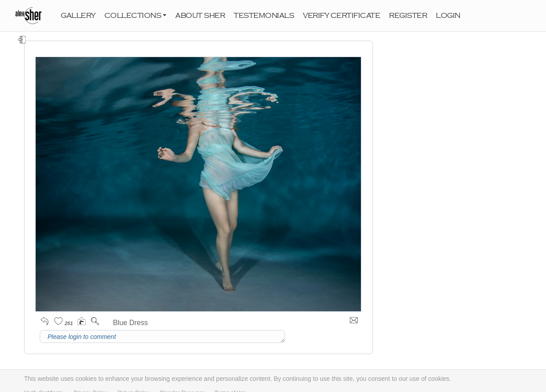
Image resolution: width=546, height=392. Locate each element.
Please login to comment (162, 336)
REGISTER (408, 16)
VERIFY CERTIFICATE (341, 16)
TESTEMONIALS (264, 16)
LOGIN (448, 16)
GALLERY (78, 16)
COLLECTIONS (133, 16)
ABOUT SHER (200, 16)
